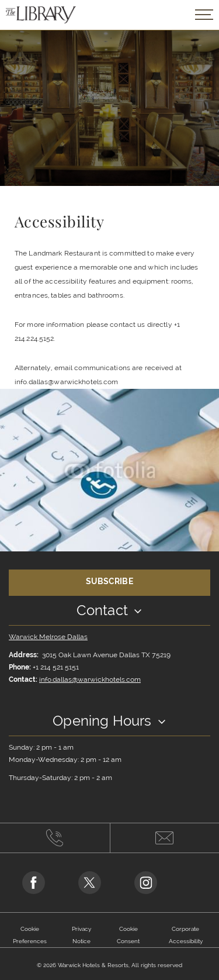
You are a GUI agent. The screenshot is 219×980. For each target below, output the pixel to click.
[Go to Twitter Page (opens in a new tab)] (90, 883)
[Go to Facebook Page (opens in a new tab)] (34, 883)
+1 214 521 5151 (56, 667)
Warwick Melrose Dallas (48, 637)
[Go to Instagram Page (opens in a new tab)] (146, 883)
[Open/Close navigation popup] (204, 15)
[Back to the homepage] (41, 15)
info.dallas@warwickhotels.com (90, 679)
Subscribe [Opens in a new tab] (109, 581)
